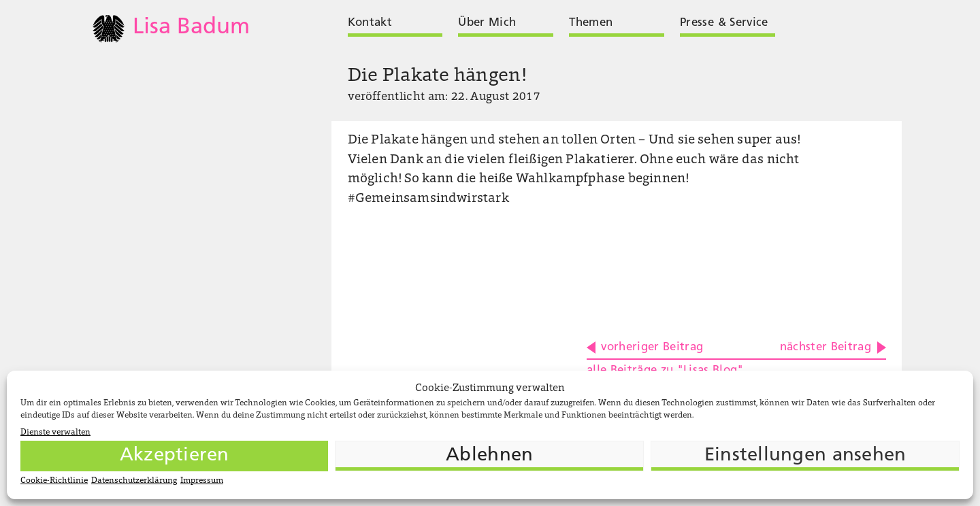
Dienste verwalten (55, 433)
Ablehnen (489, 456)
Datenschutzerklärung (134, 481)
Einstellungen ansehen (805, 456)
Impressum (202, 481)
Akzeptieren (175, 456)
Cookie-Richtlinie (54, 481)
